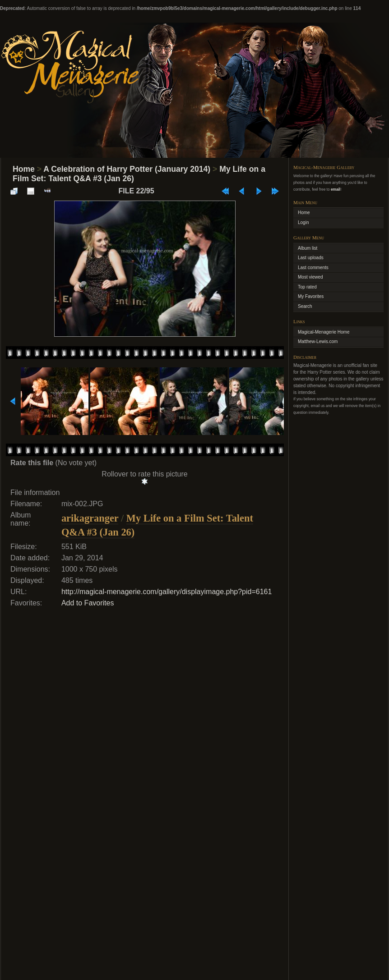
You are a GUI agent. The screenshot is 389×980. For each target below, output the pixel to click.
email (336, 189)
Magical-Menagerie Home (324, 332)
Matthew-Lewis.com (318, 341)
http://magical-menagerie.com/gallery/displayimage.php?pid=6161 (167, 592)
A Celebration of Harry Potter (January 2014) (127, 169)
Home (24, 169)
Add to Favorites (88, 603)
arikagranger (90, 518)
